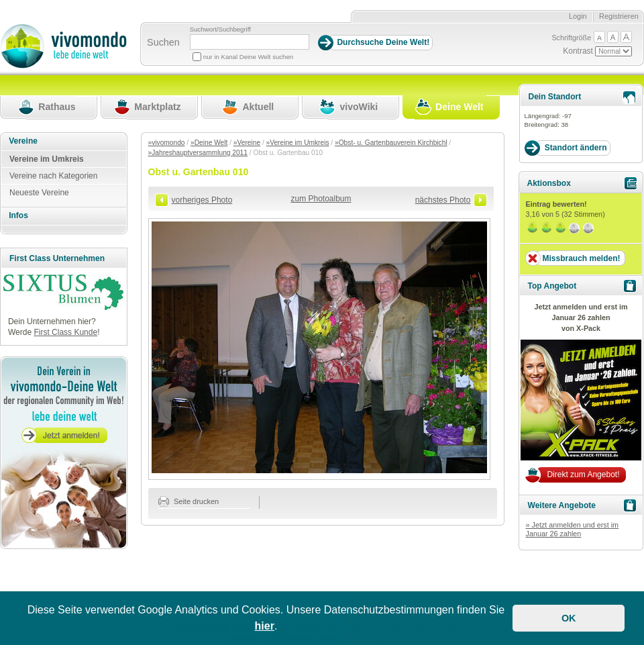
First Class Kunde (65, 332)
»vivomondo (167, 143)
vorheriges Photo (202, 200)
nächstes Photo (443, 200)
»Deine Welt (209, 143)
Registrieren (619, 16)
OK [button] (569, 618)
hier (265, 626)
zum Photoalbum (321, 199)
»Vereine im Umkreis (298, 143)
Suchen (163, 42)
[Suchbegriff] (250, 42)
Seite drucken (189, 501)
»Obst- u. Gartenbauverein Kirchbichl (391, 143)
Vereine (23, 141)
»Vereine (247, 143)
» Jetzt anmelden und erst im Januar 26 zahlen (572, 530)
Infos (18, 215)
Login (578, 16)
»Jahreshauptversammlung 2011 (198, 153)
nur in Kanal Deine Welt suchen (248, 57)
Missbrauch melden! (581, 258)
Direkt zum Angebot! (583, 475)
